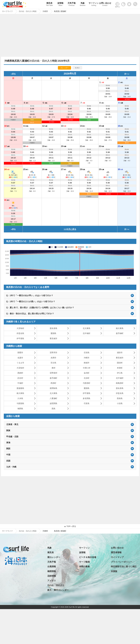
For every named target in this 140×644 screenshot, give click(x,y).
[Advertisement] (70, 36)
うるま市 (20, 363)
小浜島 (120, 403)
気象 (83, 4)
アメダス (52, 581)
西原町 (53, 383)
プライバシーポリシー (122, 562)
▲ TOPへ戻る (70, 526)
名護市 (20, 358)
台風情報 (52, 567)
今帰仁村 (87, 368)
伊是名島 (20, 333)
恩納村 (20, 373)
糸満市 (53, 358)
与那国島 (20, 403)
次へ (126, 74)
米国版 (114, 571)
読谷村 (20, 378)
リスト (77, 68)
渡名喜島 (53, 328)
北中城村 (87, 333)
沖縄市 (87, 358)
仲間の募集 (84, 567)
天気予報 (72, 4)
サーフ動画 (84, 562)
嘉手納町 (120, 333)
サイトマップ (117, 557)
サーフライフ (7, 531)
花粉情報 (52, 576)
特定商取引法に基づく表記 (124, 567)
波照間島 (53, 403)
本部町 (120, 368)
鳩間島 (20, 409)
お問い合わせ (105, 4)
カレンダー (64, 68)
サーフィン (94, 4)
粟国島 (53, 333)
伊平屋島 (20, 338)
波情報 (60, 4)
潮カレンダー (54, 557)
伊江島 (120, 373)
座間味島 (53, 388)
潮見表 (49, 4)
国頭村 (120, 363)
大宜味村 (20, 328)
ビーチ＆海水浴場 (88, 557)
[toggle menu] (136, 3)
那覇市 (20, 353)
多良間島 (87, 398)
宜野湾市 (53, 353)
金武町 (87, 373)
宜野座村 (53, 373)
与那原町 (87, 383)
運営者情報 (116, 552)
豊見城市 (53, 338)
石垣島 (87, 353)
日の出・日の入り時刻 (28, 531)
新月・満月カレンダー (58, 590)
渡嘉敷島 (20, 388)
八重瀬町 (53, 398)
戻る (14, 74)
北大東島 (87, 328)
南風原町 (120, 383)
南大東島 (120, 328)
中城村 (20, 383)
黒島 (53, 409)
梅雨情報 (52, 571)
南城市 (87, 363)
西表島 (120, 398)
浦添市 (120, 353)
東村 (53, 368)
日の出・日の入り (56, 585)
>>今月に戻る (70, 229)
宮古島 (53, 363)
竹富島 (87, 403)
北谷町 (87, 378)
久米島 (20, 398)
